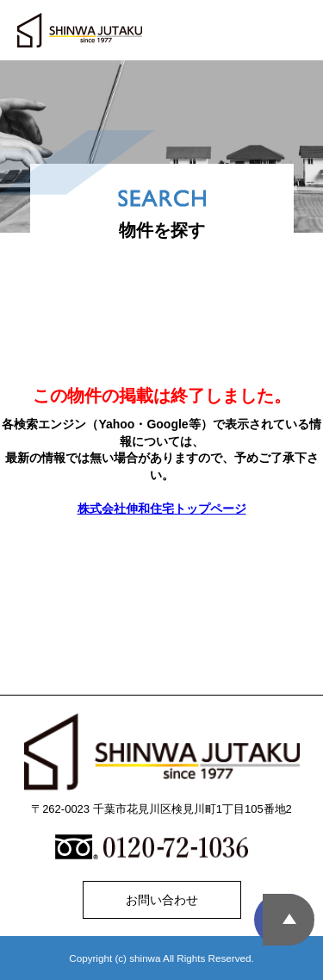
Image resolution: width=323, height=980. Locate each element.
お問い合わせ (162, 900)
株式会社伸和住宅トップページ (162, 509)
